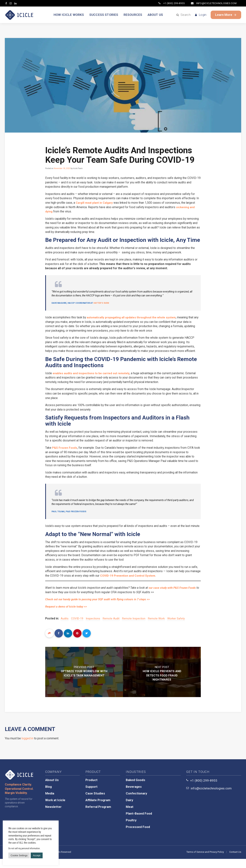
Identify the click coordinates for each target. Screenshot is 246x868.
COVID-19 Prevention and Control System (141, 584)
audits (65, 627)
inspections (93, 627)
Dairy (130, 809)
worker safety (176, 627)
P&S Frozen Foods (65, 451)
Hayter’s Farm (101, 305)
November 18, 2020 (62, 169)
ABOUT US (157, 15)
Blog (48, 796)
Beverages (134, 796)
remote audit (111, 627)
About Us (52, 789)
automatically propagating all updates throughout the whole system (135, 319)
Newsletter (53, 816)
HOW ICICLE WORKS (67, 15)
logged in (28, 747)
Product (91, 789)
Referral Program (98, 816)
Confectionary (136, 802)
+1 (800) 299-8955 (170, 3)
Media (50, 802)
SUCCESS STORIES (103, 15)
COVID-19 (78, 627)
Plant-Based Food (139, 823)
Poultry (131, 829)
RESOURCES (134, 15)
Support (91, 796)
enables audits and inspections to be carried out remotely (94, 375)
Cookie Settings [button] (19, 855)
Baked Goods (135, 789)
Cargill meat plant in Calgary (99, 203)
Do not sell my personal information (24, 848)
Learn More (226, 15)
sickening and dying (59, 212)
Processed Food (138, 836)
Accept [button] (37, 855)
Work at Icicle (55, 809)
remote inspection (134, 627)
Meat (130, 816)
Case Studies (95, 802)
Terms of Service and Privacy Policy (205, 861)
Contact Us (235, 861)
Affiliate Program (98, 809)
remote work (157, 627)
